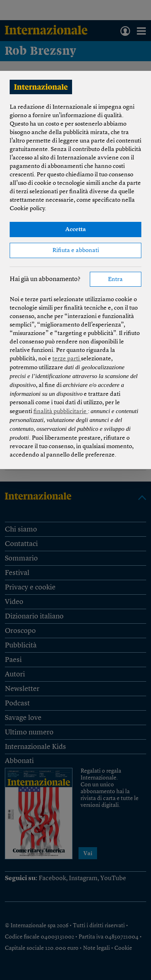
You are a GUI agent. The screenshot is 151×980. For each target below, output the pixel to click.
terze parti (67, 359)
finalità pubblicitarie (61, 412)
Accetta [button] (75, 230)
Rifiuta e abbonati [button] (76, 251)
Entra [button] (115, 280)
